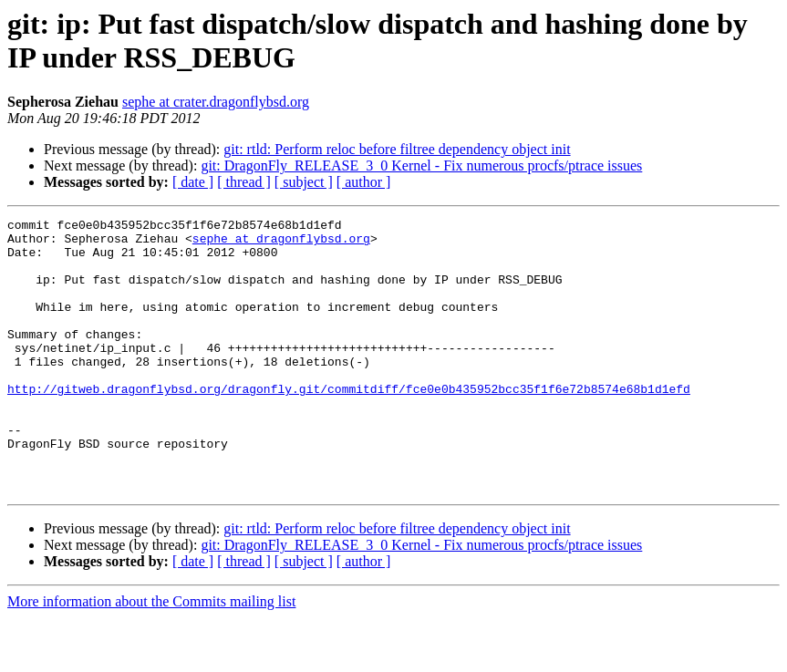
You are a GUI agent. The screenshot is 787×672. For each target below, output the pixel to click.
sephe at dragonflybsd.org (281, 243)
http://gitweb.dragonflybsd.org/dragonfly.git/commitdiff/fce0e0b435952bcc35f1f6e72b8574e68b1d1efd (349, 424)
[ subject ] (304, 182)
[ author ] (364, 182)
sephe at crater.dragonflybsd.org (216, 102)
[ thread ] (244, 182)
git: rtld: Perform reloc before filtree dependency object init (397, 149)
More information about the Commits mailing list (151, 656)
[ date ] (193, 182)
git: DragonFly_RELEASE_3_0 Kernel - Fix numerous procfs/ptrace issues (421, 165)
